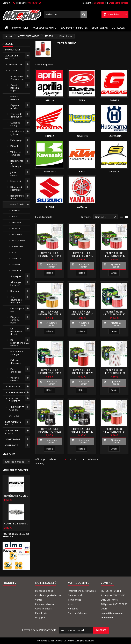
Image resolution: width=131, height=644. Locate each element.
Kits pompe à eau (17, 310)
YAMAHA (16, 270)
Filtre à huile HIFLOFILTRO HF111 (50, 254)
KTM (14, 252)
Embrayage (16, 140)
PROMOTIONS (20, 28)
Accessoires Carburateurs (17, 78)
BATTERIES (14, 416)
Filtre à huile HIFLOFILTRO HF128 (50, 430)
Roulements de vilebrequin (17, 164)
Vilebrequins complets (17, 153)
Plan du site (41, 613)
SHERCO (16, 258)
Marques (9, 454)
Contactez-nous (43, 609)
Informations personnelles (82, 591)
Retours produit (76, 595)
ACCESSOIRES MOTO (45, 28)
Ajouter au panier (48, 266)
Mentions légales (44, 591)
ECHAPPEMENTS (17, 392)
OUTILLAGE (118, 28)
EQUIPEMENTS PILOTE (13, 423)
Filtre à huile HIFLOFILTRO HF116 (82, 313)
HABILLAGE (14, 386)
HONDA (16, 228)
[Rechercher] (65, 14)
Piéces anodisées (16, 370)
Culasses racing (15, 124)
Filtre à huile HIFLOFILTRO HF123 (82, 372)
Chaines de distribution (16, 115)
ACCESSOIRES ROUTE (13, 432)
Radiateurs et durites (17, 197)
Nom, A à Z (106, 217)
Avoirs (71, 604)
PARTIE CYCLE (16, 64)
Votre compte (78, 583)
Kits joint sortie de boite (15, 320)
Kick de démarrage (16, 362)
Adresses (73, 609)
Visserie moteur (15, 379)
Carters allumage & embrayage (16, 300)
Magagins (40, 617)
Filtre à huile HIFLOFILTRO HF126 (114, 372)
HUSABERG (18, 234)
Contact (6, 3)
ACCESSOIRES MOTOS (13, 57)
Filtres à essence (15, 98)
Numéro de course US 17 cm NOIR (16, 496)
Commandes (75, 600)
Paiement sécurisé (45, 604)
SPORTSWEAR (100, 28)
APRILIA (16, 210)
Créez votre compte (118, 3)
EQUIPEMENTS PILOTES (74, 28)
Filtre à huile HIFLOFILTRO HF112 (82, 254)
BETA (15, 216)
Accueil (8, 44)
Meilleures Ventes (15, 470)
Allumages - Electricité (16, 284)
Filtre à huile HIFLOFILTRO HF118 (50, 372)
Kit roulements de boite (16, 331)
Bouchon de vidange (17, 353)
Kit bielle (15, 146)
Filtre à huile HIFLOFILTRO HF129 (82, 430)
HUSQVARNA (19, 240)
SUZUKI (16, 264)
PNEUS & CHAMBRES (14, 400)
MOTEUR (13, 70)
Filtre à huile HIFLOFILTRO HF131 (114, 430)
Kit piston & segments (16, 188)
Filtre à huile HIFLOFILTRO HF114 (50, 313)
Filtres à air (16, 181)
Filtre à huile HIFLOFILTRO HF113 (114, 254)
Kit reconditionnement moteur (20, 343)
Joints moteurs (15, 174)
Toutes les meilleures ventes (16, 535)
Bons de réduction (78, 613)
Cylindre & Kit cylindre (17, 133)
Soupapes (16, 276)
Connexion (99, 3)
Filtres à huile (17, 204)
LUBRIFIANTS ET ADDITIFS (17, 408)
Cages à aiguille (15, 107)
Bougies (15, 291)
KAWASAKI (17, 246)
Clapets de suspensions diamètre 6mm (16, 524)
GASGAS (17, 222)
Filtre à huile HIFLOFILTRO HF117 (114, 313)
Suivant (93, 459)
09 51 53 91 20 (34, 3)
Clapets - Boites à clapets (15, 88)
